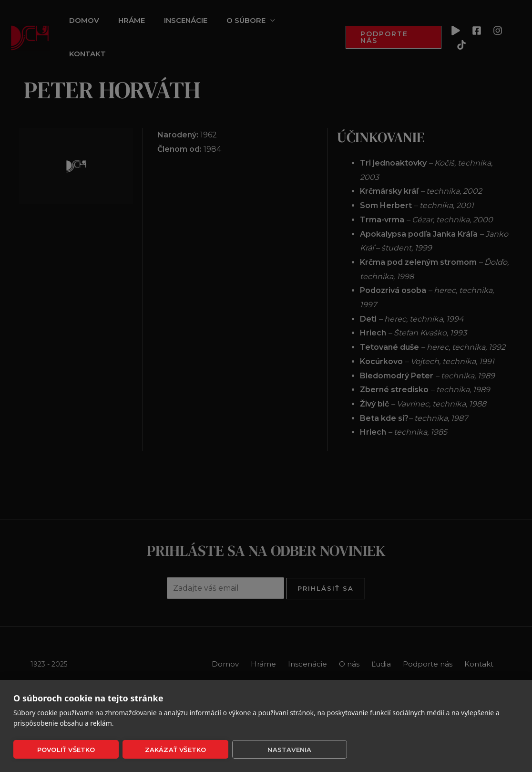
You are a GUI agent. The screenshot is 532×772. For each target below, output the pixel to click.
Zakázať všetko (176, 750)
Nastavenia (289, 750)
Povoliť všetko (66, 750)
